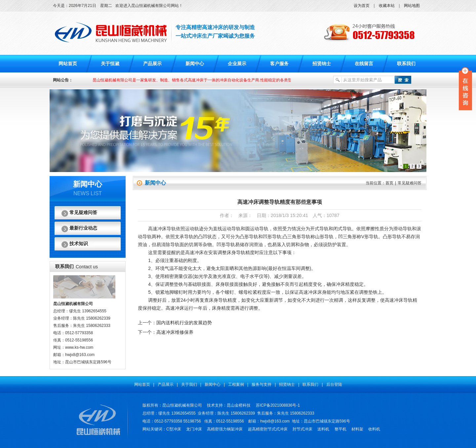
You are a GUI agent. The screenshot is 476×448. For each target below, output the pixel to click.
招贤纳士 (322, 64)
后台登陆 (334, 384)
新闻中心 (195, 64)
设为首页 (362, 6)
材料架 (357, 429)
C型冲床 (174, 429)
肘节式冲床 (302, 429)
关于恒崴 (110, 64)
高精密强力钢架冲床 (225, 429)
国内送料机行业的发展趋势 (184, 323)
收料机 (374, 429)
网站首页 (68, 64)
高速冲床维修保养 (175, 332)
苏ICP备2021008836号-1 (278, 405)
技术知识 (79, 244)
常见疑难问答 (83, 213)
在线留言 (364, 64)
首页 (389, 183)
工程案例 (236, 384)
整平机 (340, 429)
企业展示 (237, 64)
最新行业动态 (83, 228)
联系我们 (406, 64)
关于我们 (189, 384)
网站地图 (412, 6)
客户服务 (279, 64)
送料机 (323, 429)
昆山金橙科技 (239, 405)
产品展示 (152, 64)
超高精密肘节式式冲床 (268, 429)
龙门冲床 (194, 429)
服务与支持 (261, 384)
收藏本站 (387, 6)
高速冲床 (175, 308)
